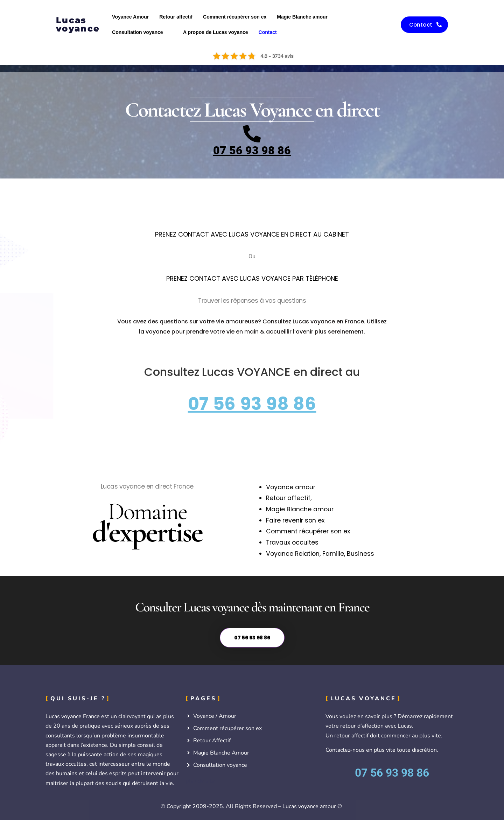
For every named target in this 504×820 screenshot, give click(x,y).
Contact (268, 32)
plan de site (200, 781)
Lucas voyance (78, 24)
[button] (142, 32)
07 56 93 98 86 (252, 150)
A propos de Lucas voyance (215, 32)
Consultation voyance (137, 32)
